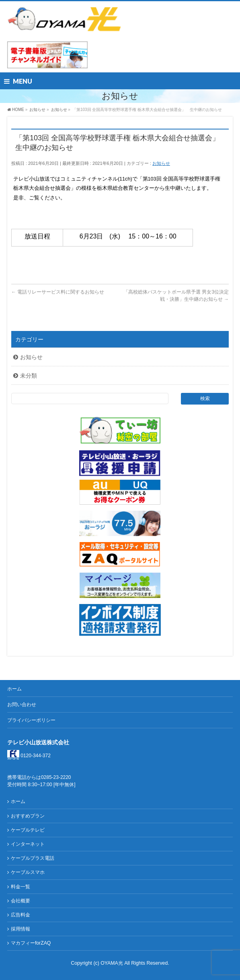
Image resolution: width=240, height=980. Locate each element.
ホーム (14, 689)
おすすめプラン (28, 816)
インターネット (28, 844)
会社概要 (21, 901)
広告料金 (21, 915)
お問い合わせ (22, 705)
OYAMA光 (112, 963)
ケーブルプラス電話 (33, 858)
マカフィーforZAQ (31, 943)
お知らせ (161, 163)
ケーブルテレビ (28, 830)
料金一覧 (21, 887)
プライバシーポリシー (31, 720)
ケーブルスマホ (28, 872)
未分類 (29, 376)
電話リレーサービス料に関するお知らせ (58, 292)
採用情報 (21, 929)
